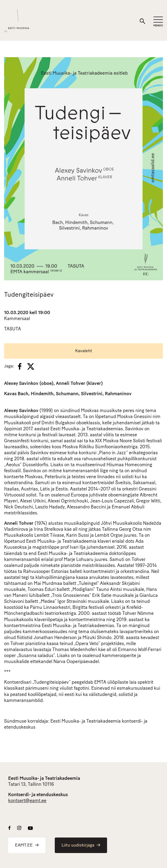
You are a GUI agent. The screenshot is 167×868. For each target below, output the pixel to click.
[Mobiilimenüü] (158, 22)
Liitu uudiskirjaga (81, 845)
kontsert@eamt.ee (27, 801)
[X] (31, 366)
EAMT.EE (27, 845)
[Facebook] (20, 366)
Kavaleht (84, 351)
